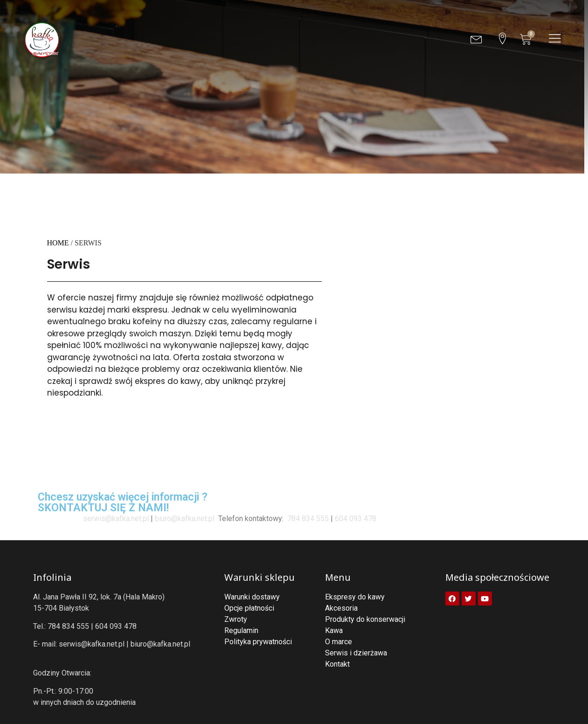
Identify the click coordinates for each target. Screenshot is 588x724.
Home (58, 243)
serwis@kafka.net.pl (116, 519)
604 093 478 (356, 519)
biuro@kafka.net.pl (185, 519)
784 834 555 (307, 519)
